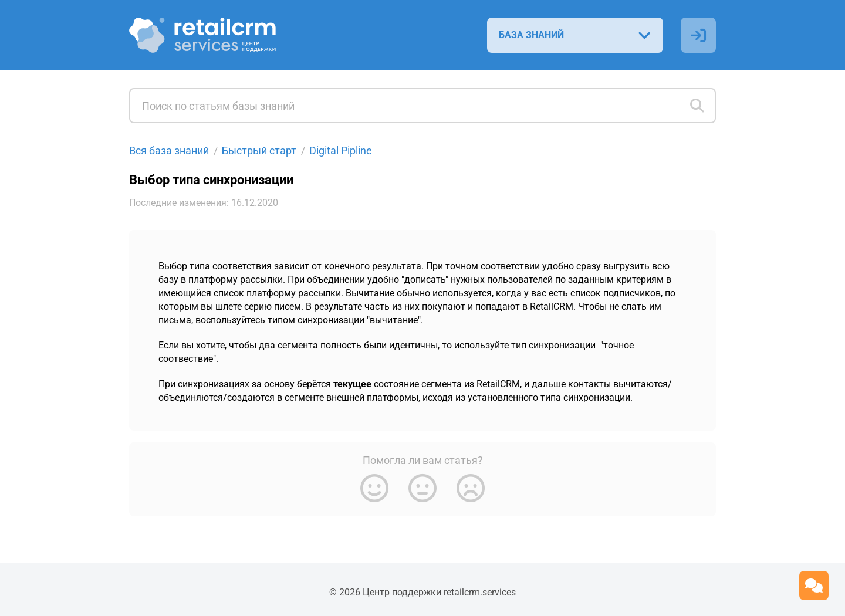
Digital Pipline (341, 150)
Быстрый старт (259, 150)
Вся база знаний (169, 150)
